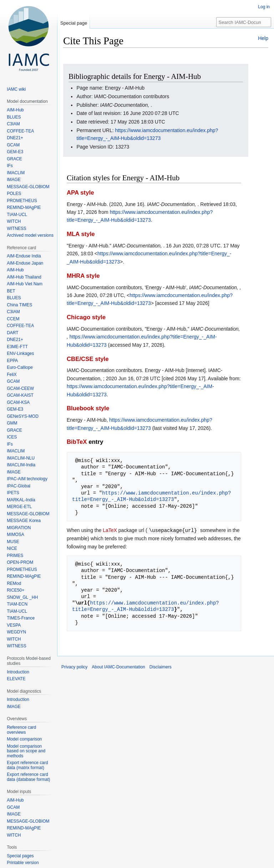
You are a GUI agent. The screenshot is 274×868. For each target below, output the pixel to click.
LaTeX (110, 530)
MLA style (81, 234)
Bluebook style (88, 408)
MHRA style (83, 276)
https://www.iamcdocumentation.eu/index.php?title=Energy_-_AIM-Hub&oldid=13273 (151, 496)
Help (263, 38)
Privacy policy (74, 667)
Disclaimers (161, 667)
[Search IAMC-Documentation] (244, 22)
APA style (80, 193)
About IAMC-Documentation (118, 667)
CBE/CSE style (88, 359)
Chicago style (86, 317)
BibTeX (77, 442)
